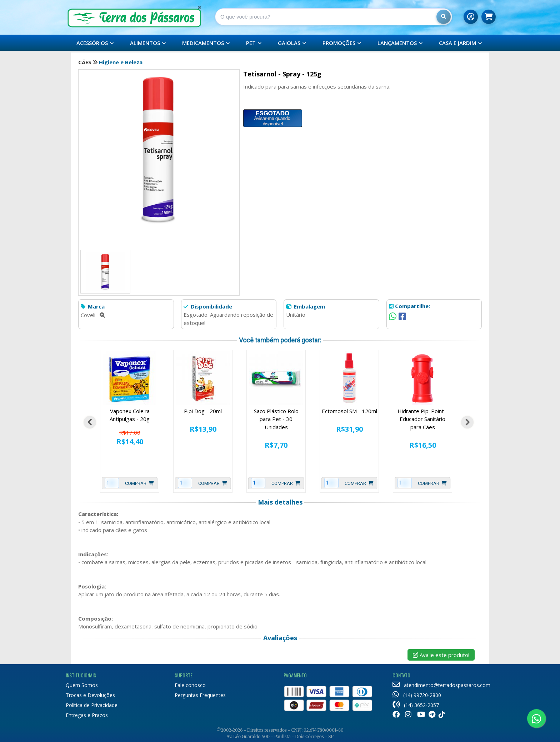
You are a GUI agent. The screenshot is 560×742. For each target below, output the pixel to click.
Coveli (93, 315)
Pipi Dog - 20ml (203, 411)
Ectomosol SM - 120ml (349, 411)
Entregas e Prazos (87, 715)
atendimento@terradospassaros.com (441, 685)
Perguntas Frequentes (200, 695)
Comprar (139, 483)
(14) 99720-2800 (417, 695)
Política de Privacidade (92, 705)
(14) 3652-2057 (416, 705)
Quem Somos (82, 685)
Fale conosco (190, 685)
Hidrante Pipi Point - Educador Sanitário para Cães (422, 419)
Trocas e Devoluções (90, 695)
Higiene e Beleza (121, 62)
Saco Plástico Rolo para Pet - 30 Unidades (276, 419)
